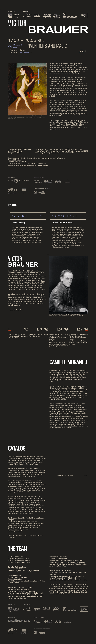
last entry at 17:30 (26, 53)
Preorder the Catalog (65, 476)
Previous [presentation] (10, 332)
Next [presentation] (86, 332)
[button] (48, 255)
